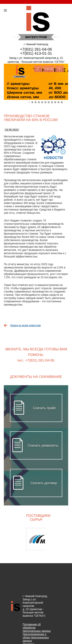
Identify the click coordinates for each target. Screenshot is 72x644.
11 (62, 102)
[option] (36, 539)
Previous (38, 69)
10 (58, 102)
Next (60, 69)
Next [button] (58, 539)
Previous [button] (14, 539)
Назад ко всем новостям (25, 325)
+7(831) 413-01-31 (36, 53)
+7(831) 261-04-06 (36, 49)
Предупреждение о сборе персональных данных (36, 637)
